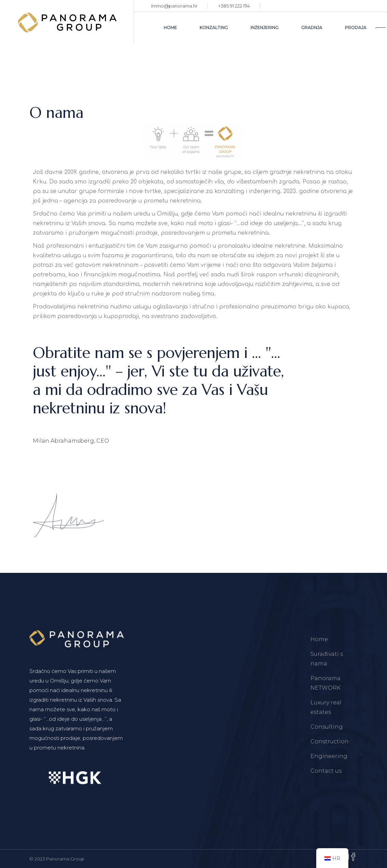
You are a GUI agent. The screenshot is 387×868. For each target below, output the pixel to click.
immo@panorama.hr (174, 6)
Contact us (326, 771)
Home (319, 639)
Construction (330, 741)
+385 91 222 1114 (234, 6)
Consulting (327, 727)
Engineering (329, 756)
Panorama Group (65, 859)
